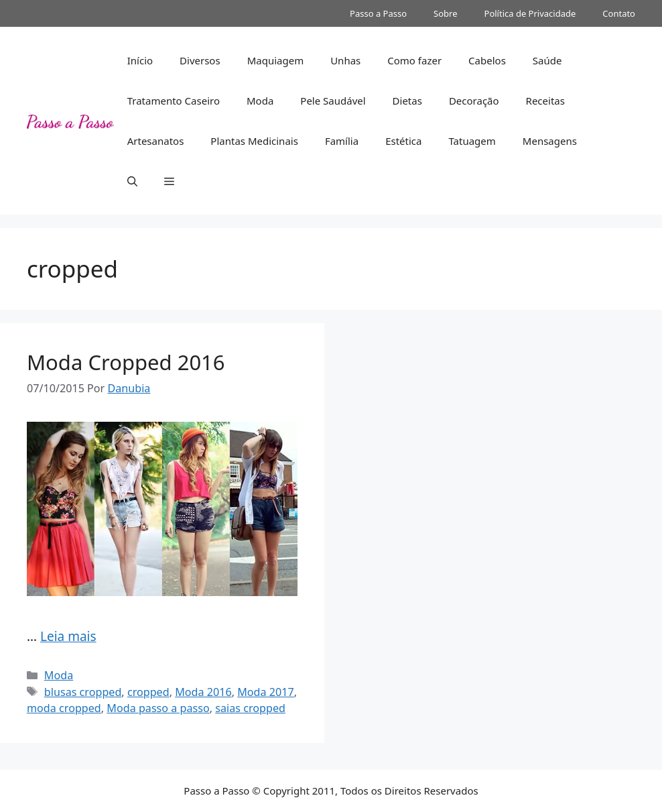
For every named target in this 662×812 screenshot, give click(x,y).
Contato (619, 13)
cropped (148, 692)
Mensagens (550, 141)
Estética (403, 141)
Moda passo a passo (158, 708)
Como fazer (414, 60)
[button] (132, 181)
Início (140, 60)
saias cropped (250, 708)
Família (342, 141)
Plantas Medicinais (254, 141)
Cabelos (487, 60)
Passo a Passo (378, 13)
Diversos (200, 60)
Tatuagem (472, 141)
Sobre (445, 13)
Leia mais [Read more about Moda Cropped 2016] (68, 636)
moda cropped (64, 708)
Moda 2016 (203, 692)
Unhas (345, 60)
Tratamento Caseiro (174, 101)
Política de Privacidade (530, 13)
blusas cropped (83, 692)
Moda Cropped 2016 (126, 362)
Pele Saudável (333, 101)
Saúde (547, 60)
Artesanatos (156, 141)
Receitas (545, 101)
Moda (260, 101)
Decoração (474, 101)
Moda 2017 (266, 692)
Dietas (407, 101)
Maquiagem (276, 60)
